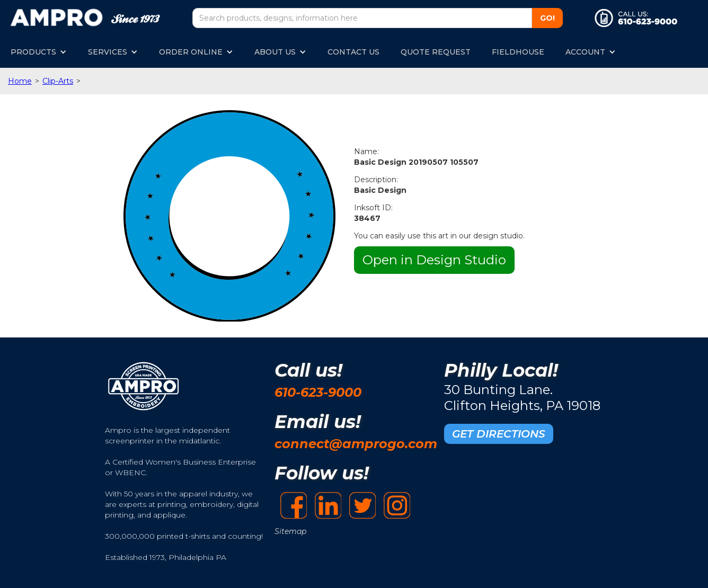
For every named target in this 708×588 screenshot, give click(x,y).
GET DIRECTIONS (499, 434)
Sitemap (290, 531)
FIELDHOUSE (518, 52)
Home (20, 81)
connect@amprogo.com (356, 444)
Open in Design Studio (434, 260)
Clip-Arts (58, 81)
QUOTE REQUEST (436, 52)
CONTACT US (353, 52)
